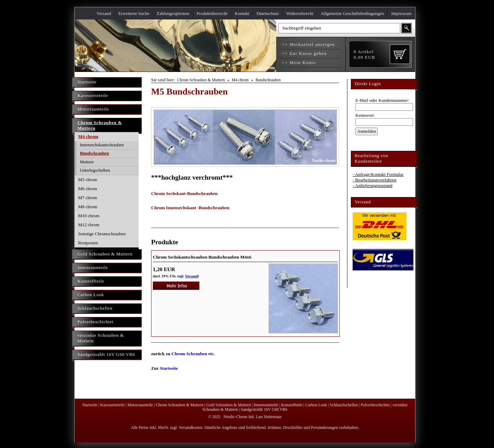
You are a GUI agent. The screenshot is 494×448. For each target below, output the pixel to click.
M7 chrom (88, 198)
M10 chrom (89, 216)
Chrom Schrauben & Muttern (100, 125)
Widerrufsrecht (300, 13)
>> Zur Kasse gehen (303, 53)
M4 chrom (88, 136)
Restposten (88, 243)
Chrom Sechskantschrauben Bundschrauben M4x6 (202, 257)
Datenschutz (267, 13)
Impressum (401, 13)
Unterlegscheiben (95, 170)
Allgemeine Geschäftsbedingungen (352, 13)
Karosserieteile (93, 95)
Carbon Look (91, 295)
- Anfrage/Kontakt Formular (378, 174)
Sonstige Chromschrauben (102, 234)
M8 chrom (88, 207)
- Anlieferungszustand (372, 185)
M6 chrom (88, 189)
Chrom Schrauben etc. (193, 354)
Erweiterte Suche (134, 13)
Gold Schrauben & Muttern (105, 254)
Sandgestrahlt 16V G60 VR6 (106, 354)
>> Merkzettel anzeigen (308, 44)
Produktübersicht (212, 13)
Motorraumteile (93, 109)
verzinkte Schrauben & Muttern (101, 338)
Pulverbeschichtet (95, 322)
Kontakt (242, 13)
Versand (104, 13)
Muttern (87, 162)
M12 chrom (89, 225)
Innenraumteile (93, 267)
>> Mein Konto (298, 62)
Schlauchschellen (95, 308)
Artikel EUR (364, 54)
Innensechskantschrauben (102, 145)
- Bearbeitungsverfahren (374, 180)
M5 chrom (88, 180)
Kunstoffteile (91, 281)
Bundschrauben (94, 153)
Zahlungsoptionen (173, 13)
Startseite (87, 82)
